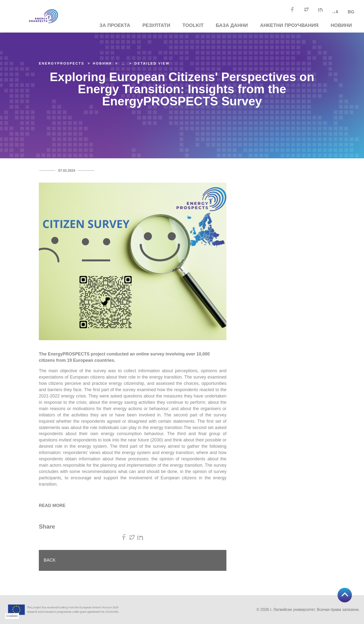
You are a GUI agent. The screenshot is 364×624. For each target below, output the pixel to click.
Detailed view (152, 63)
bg (351, 12)
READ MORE (52, 506)
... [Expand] (123, 63)
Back (50, 560)
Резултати (156, 25)
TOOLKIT (193, 25)
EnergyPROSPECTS (62, 63)
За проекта (115, 25)
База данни (232, 25)
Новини (341, 25)
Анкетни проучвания (289, 25)
